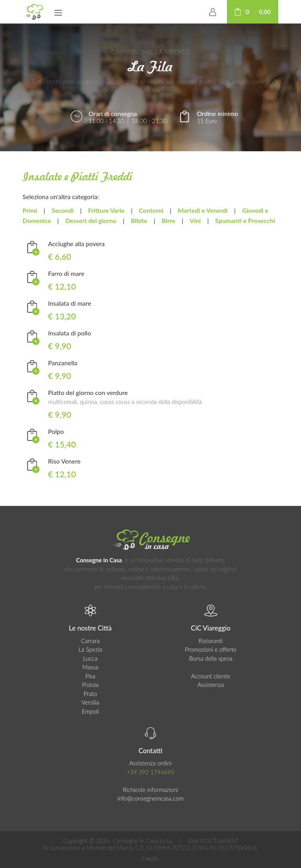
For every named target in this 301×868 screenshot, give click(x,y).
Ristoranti (211, 641)
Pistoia (90, 685)
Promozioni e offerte (211, 649)
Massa (90, 667)
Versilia (90, 702)
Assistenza (211, 685)
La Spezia (90, 649)
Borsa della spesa (211, 658)
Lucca (90, 658)
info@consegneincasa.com (150, 798)
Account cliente (211, 676)
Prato (90, 694)
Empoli (90, 711)
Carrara (91, 641)
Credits (150, 859)
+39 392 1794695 (150, 772)
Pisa (91, 676)
